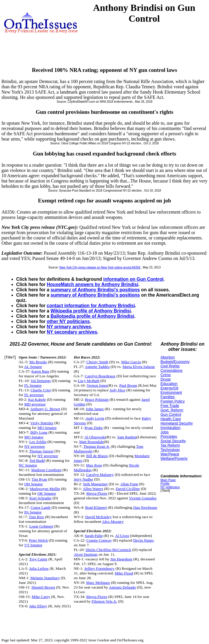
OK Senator (47, 493)
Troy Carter (38, 559)
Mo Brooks (38, 362)
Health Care (171, 419)
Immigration (170, 428)
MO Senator (47, 428)
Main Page (168, 480)
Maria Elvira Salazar (139, 367)
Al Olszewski (95, 437)
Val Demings (41, 381)
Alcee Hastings (86, 554)
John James (95, 409)
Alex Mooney (113, 522)
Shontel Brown (43, 587)
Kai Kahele (37, 399)
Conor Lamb (41, 507)
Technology (170, 450)
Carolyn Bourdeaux (100, 376)
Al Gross (122, 536)
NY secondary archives (72, 332)
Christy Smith (97, 362)
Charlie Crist (41, 390)
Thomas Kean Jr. (96, 446)
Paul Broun (128, 385)
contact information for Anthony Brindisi (91, 306)
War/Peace (170, 454)
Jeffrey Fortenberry (100, 568)
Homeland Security (177, 423)
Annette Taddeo (97, 367)
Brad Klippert (96, 507)
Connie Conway (99, 540)
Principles (169, 436)
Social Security (173, 441)
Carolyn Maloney (100, 475)
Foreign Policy (173, 401)
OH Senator (33, 484)
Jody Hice (118, 390)
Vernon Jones (97, 385)
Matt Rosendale (91, 442)
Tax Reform (170, 445)
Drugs (166, 379)
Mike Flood (124, 573)
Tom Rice (36, 517)
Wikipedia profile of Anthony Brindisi (91, 311)
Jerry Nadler (83, 479)
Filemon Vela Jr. (104, 601)
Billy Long (39, 432)
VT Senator (33, 545)
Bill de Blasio (97, 456)
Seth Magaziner (95, 484)
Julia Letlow (39, 568)
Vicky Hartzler (42, 423)
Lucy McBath (88, 381)
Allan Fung (129, 484)
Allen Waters (93, 489)
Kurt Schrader (40, 498)
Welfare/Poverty (174, 458)
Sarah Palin (94, 536)
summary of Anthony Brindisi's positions (95, 290)
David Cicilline (128, 489)
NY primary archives (69, 327)
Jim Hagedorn (121, 559)
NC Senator (28, 465)
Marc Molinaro (98, 583)
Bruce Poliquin (97, 399)
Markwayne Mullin (45, 489)
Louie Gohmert (41, 526)
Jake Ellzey (38, 606)
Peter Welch (38, 540)
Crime (166, 375)
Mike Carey (41, 597)
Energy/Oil (169, 388)
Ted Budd (37, 460)
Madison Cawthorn (46, 470)
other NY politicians (68, 321)
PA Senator (33, 512)
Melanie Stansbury (45, 578)
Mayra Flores (97, 493)
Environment (171, 392)
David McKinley (98, 517)
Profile (165, 484)
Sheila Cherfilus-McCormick (108, 550)
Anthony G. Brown (45, 409)
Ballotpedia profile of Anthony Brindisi (92, 316)
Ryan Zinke (94, 428)
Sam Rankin (127, 437)
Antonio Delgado (122, 587)
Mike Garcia (131, 362)
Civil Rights (170, 366)
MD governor (35, 404)
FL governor (34, 395)
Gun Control (171, 414)
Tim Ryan (39, 479)
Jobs (164, 432)
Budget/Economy (175, 362)
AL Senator (33, 367)
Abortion (168, 357)
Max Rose (94, 465)
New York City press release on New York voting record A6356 (100, 267)
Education (169, 384)
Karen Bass (40, 371)
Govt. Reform (172, 410)
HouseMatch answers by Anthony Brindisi (92, 284)
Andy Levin (95, 418)
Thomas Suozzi (41, 451)
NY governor (34, 446)
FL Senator (33, 385)
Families (168, 397)
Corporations (171, 370)
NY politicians (170, 487)
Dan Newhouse (145, 507)
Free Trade (170, 406)
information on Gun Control (133, 279)
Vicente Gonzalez (143, 498)
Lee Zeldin (38, 442)
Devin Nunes (143, 540)
